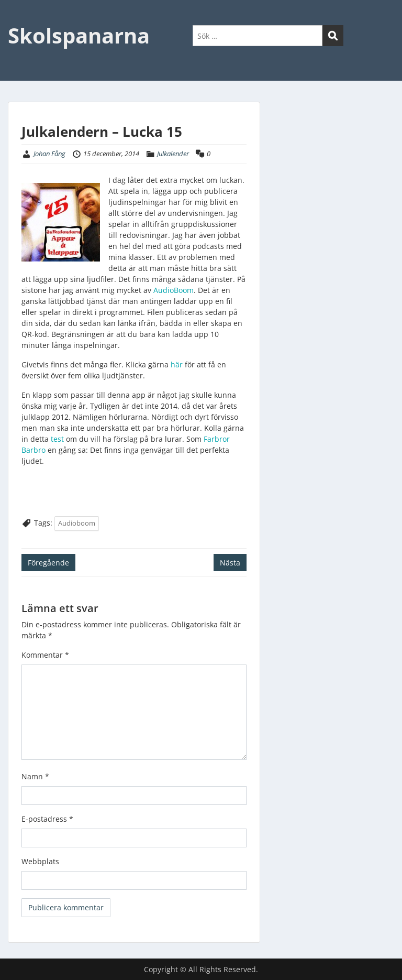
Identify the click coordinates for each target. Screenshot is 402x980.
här (176, 364)
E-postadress (47, 819)
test (56, 439)
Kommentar (45, 655)
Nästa (230, 563)
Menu (19, 18)
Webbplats (40, 861)
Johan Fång (49, 154)
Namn (35, 776)
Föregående (48, 563)
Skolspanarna (79, 35)
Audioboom (77, 523)
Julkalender (173, 154)
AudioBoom (174, 290)
